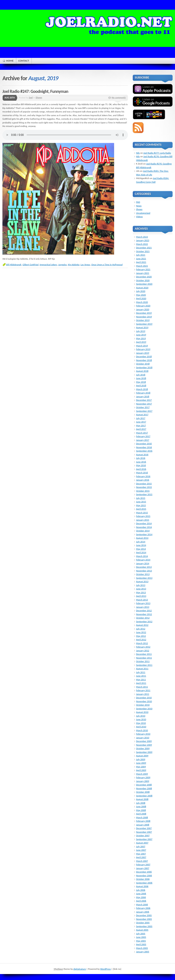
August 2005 (142, 930)
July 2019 (141, 331)
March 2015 (142, 513)
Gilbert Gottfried (31, 265)
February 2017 (143, 436)
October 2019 (143, 320)
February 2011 (143, 690)
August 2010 (142, 712)
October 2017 (143, 407)
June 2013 (141, 589)
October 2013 (143, 574)
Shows (39, 98)
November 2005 (144, 919)
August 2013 (142, 581)
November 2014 (144, 527)
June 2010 (141, 719)
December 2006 (144, 872)
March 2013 (142, 600)
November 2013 (144, 571)
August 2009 (142, 756)
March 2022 (142, 244)
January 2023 (143, 240)
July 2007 (141, 846)
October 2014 (143, 531)
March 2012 (142, 643)
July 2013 (141, 585)
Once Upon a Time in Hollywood (107, 265)
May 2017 (141, 426)
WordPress (105, 969)
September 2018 (144, 367)
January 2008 (143, 825)
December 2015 (144, 484)
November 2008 (144, 788)
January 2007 (143, 868)
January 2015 (143, 520)
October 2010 (143, 705)
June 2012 (141, 632)
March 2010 (142, 730)
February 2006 (143, 908)
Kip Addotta (74, 265)
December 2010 (144, 698)
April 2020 (141, 298)
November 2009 (144, 745)
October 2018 (143, 364)
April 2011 (141, 683)
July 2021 (141, 255)
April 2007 (141, 857)
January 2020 (143, 309)
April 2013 (141, 596)
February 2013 (143, 603)
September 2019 (144, 324)
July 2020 (141, 291)
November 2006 (144, 876)
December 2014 (144, 523)
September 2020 (144, 284)
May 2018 (141, 382)
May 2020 (141, 295)
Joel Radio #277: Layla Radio (157, 153)
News (139, 206)
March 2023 (142, 237)
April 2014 (141, 552)
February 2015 (143, 516)
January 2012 (143, 651)
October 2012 (143, 618)
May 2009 (141, 767)
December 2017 (144, 400)
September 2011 (144, 665)
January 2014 (143, 563)
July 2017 (141, 418)
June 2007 (141, 850)
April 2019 (141, 342)
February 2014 (143, 560)
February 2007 (143, 865)
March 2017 (142, 433)
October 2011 (143, 661)
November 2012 (144, 614)
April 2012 (141, 640)
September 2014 (144, 534)
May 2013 (141, 592)
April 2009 (141, 770)
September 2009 (144, 752)
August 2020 (142, 288)
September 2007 (144, 839)
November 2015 (144, 487)
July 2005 (141, 934)
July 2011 (141, 672)
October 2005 (143, 923)
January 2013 (143, 607)
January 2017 (143, 440)
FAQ (138, 202)
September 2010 (144, 709)
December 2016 (144, 444)
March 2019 (142, 346)
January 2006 (143, 912)
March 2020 (142, 302)
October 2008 (143, 792)
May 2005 (141, 941)
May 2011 (141, 680)
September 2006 (144, 883)
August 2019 (142, 327)
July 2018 (141, 375)
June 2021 (141, 259)
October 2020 (143, 280)
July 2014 (141, 542)
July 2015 (141, 498)
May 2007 (141, 854)
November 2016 (144, 447)
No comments (119, 98)
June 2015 (141, 502)
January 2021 (143, 273)
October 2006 (143, 879)
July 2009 (141, 759)
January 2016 (143, 480)
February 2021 (143, 269)
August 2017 (142, 415)
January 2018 (143, 396)
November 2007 (144, 832)
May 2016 (141, 465)
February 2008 (143, 821)
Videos (139, 217)
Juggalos (63, 265)
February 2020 (143, 306)
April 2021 (141, 262)
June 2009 (141, 763)
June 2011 (141, 676)
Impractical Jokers (48, 265)
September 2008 (144, 796)
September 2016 (144, 451)
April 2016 (141, 469)
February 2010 (143, 734)
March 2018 (142, 389)
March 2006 (142, 905)
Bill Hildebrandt (14, 265)
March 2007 (142, 861)
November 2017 (144, 404)
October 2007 (143, 835)
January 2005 (143, 952)
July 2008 (141, 803)
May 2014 (141, 549)
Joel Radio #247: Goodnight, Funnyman (35, 91)
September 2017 (144, 411)
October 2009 (143, 748)
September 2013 (144, 578)
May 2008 (141, 810)
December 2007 (144, 828)
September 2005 (144, 926)
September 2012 (144, 621)
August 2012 (142, 625)
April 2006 (141, 901)
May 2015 (141, 505)
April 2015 (141, 509)
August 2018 (142, 371)
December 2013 (144, 567)
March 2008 (142, 817)
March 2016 (142, 473)
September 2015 (144, 494)
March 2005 (142, 948)
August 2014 (142, 538)
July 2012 (141, 629)
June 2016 (141, 462)
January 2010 (143, 738)
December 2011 (144, 654)
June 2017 (141, 422)
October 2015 (143, 491)
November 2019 (144, 317)
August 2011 (142, 669)
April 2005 (141, 944)
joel (31, 98)
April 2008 (141, 814)
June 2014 (141, 545)
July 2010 (141, 716)
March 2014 (142, 556)
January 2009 (143, 781)
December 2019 (144, 313)
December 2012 (144, 610)
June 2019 (141, 335)
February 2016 (143, 476)
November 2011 (144, 658)
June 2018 (141, 378)
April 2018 (141, 386)
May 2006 (141, 897)
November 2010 (144, 701)
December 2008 (144, 785)
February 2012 (143, 647)
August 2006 (142, 886)
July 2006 (141, 890)
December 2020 (144, 277)
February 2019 (143, 349)
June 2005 (141, 937)
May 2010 (141, 723)
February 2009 (143, 777)
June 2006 (141, 894)
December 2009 (144, 741)
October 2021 (143, 251)
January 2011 (143, 694)
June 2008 (141, 806)
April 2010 (141, 727)
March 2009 (142, 774)
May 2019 (141, 338)
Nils (138, 153)
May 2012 (141, 636)
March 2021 (142, 266)
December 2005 (144, 915)
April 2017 (141, 429)
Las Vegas (85, 265)
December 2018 (144, 356)
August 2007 (142, 843)
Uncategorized (143, 213)
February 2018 (143, 393)
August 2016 (142, 455)
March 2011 (142, 687)
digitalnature (80, 969)
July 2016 (141, 458)
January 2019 (143, 353)
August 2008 (142, 799)
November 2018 (144, 360)
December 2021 (144, 248)
